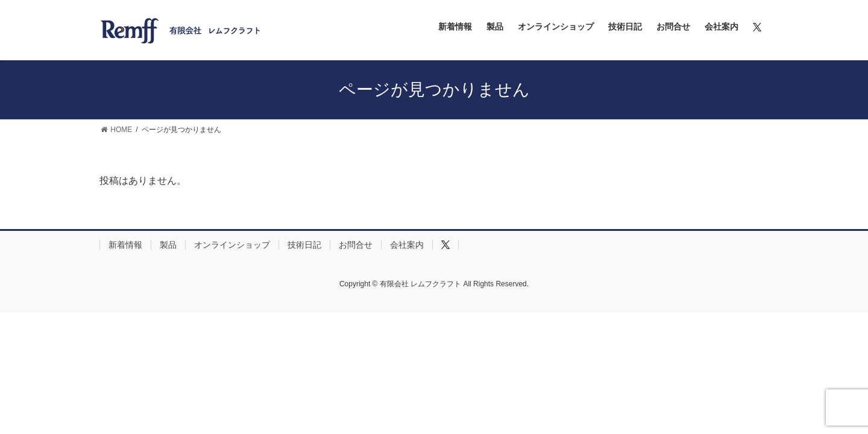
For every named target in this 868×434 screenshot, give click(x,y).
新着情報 (125, 245)
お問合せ (356, 245)
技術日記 (304, 245)
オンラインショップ (232, 245)
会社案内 (407, 245)
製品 (168, 245)
